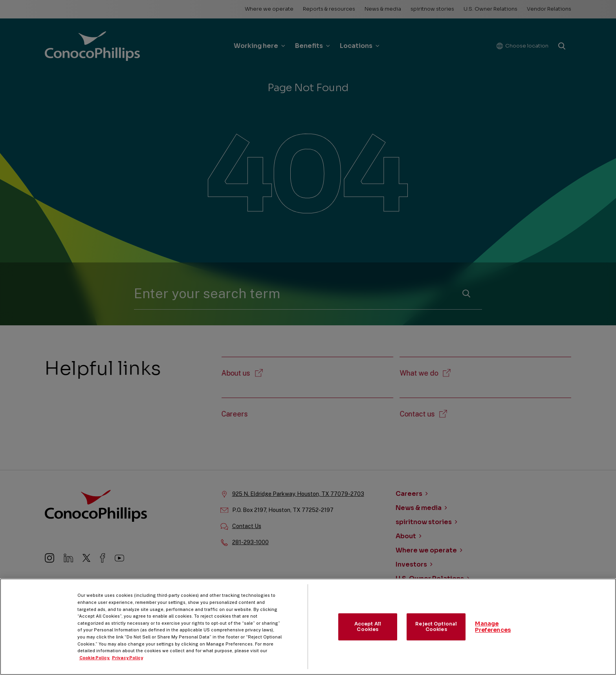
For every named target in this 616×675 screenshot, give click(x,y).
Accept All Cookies (368, 635)
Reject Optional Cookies (436, 635)
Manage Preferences (493, 636)
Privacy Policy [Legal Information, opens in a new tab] (127, 666)
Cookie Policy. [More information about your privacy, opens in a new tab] (95, 666)
